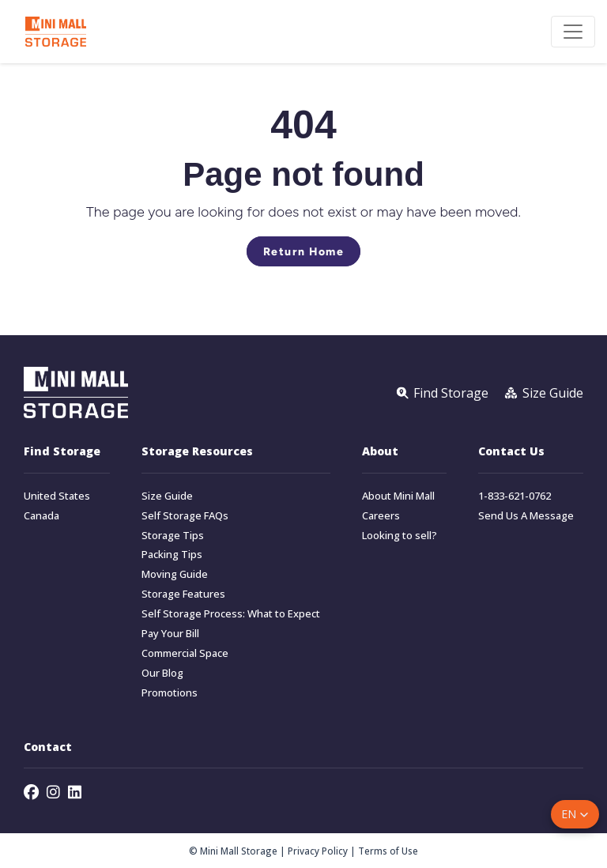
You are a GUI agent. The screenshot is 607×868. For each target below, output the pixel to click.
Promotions (170, 693)
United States (57, 496)
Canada (41, 516)
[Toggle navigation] (573, 32)
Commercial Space (185, 653)
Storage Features (183, 594)
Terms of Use (388, 851)
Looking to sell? (400, 536)
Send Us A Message (526, 516)
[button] (575, 814)
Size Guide (167, 496)
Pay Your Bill (170, 634)
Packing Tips (172, 555)
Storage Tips (173, 536)
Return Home (304, 251)
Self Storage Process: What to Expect (231, 614)
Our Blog (162, 673)
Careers (381, 516)
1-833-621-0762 (515, 496)
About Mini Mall (398, 496)
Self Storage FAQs (185, 516)
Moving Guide (175, 574)
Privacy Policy (318, 851)
